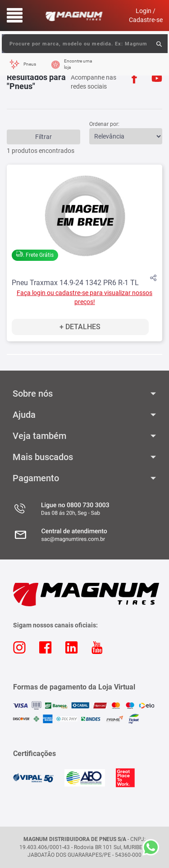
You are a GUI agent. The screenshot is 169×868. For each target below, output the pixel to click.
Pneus (30, 64)
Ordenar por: (104, 124)
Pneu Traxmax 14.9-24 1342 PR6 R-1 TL (75, 283)
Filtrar (43, 137)
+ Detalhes (80, 327)
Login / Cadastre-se (146, 15)
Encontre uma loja (78, 64)
